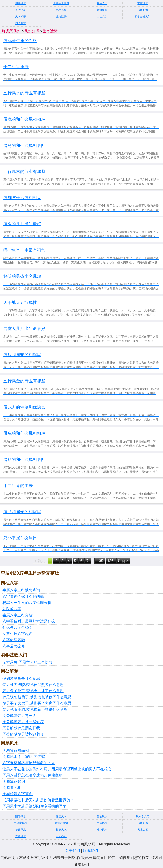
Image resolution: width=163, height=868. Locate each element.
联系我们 (90, 851)
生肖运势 (61, 17)
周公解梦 (21, 23)
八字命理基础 (14, 640)
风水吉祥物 (61, 823)
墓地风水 (102, 816)
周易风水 (21, 3)
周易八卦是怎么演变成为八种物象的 (33, 775)
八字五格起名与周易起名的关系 (29, 763)
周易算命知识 (14, 782)
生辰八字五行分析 (17, 615)
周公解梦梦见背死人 (19, 716)
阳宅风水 (21, 816)
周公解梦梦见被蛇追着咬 (23, 734)
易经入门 (102, 3)
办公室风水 (21, 823)
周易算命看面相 (16, 751)
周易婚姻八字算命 (17, 794)
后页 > (123, 561)
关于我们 (73, 851)
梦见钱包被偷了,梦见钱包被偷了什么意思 (37, 697)
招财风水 (61, 830)
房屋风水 (102, 823)
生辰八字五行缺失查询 (21, 590)
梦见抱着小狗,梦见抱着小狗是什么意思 (35, 710)
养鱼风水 (21, 836)
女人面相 (61, 836)
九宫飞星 (61, 10)
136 (111, 561)
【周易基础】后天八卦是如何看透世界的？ (38, 800)
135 (100, 561)
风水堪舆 (102, 10)
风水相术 (143, 10)
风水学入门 (143, 816)
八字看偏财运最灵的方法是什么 (29, 621)
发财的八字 (12, 609)
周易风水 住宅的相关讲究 (24, 757)
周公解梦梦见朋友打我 (21, 728)
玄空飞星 (21, 10)
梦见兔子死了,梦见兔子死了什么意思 (33, 691)
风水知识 (32, 31)
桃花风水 (102, 830)
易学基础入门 (143, 17)
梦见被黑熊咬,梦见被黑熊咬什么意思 (33, 685)
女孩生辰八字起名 (17, 634)
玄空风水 (143, 3)
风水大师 (143, 830)
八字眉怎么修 (14, 646)
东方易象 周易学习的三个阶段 (27, 662)
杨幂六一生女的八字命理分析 (27, 603)
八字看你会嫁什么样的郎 (23, 597)
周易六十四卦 (61, 3)
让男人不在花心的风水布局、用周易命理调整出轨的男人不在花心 (57, 769)
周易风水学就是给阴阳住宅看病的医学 (34, 806)
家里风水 (61, 816)
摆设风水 (21, 830)
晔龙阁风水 (12, 31)
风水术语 (21, 17)
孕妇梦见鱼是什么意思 (21, 679)
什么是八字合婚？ (17, 628)
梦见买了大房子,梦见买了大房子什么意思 (37, 703)
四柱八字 (102, 17)
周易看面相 (12, 788)
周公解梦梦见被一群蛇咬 (23, 722)
